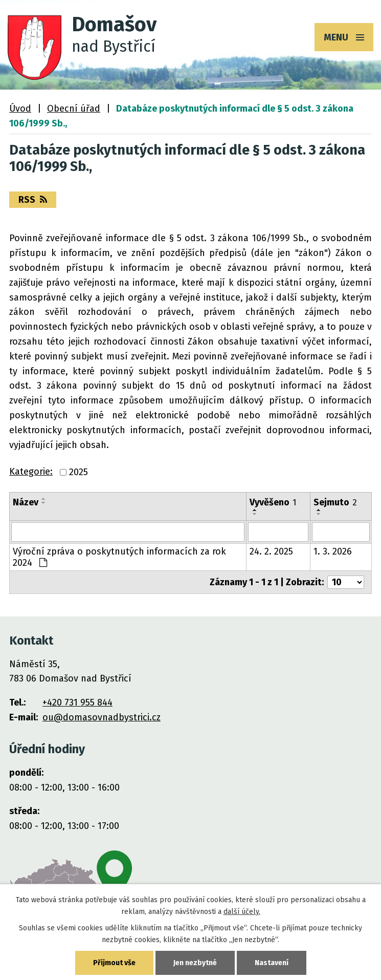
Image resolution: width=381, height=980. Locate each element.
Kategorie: (31, 472)
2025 (79, 473)
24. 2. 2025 (271, 551)
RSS (33, 200)
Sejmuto (335, 502)
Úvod (20, 109)
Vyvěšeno (273, 502)
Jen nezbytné (195, 963)
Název (26, 502)
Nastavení (272, 963)
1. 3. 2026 (333, 551)
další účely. (242, 912)
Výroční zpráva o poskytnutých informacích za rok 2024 (119, 557)
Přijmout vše (114, 963)
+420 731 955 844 (77, 702)
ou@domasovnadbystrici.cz (102, 717)
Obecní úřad (74, 109)
